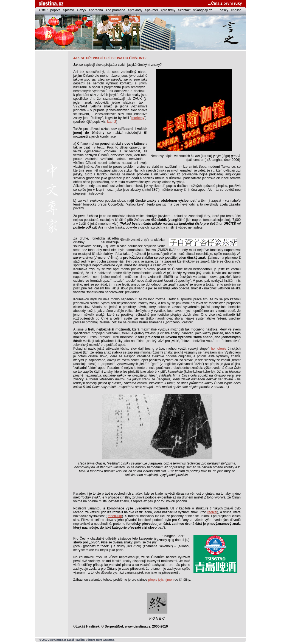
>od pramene (115, 10)
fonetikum (115, 516)
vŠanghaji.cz (203, 10)
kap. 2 (112, 122)
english (236, 10)
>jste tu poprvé (50, 10)
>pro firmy (168, 10)
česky (224, 10)
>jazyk (82, 10)
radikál (212, 512)
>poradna (96, 10)
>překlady (135, 10)
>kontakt (184, 10)
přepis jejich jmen (161, 580)
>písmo (69, 10)
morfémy (138, 118)
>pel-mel (151, 10)
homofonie (219, 349)
